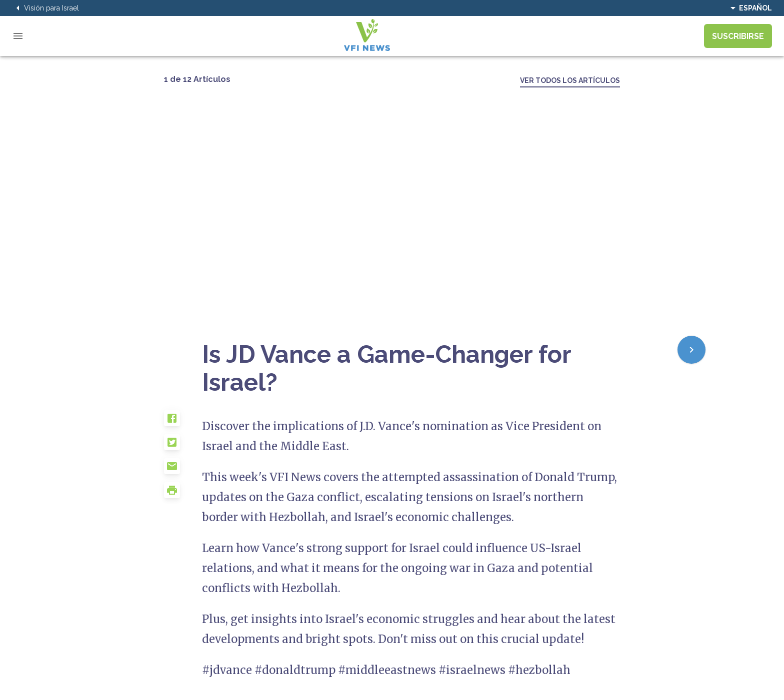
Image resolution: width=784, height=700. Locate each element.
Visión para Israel (45, 8)
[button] (183, 422)
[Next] (691, 350)
